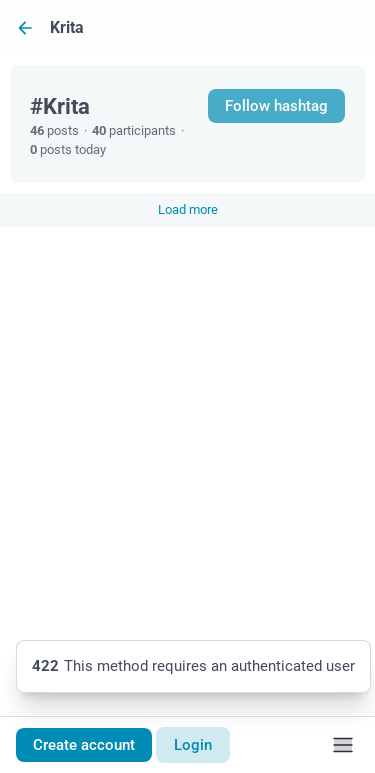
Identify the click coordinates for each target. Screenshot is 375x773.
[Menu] (343, 745)
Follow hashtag (276, 106)
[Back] (25, 27)
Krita (67, 27)
